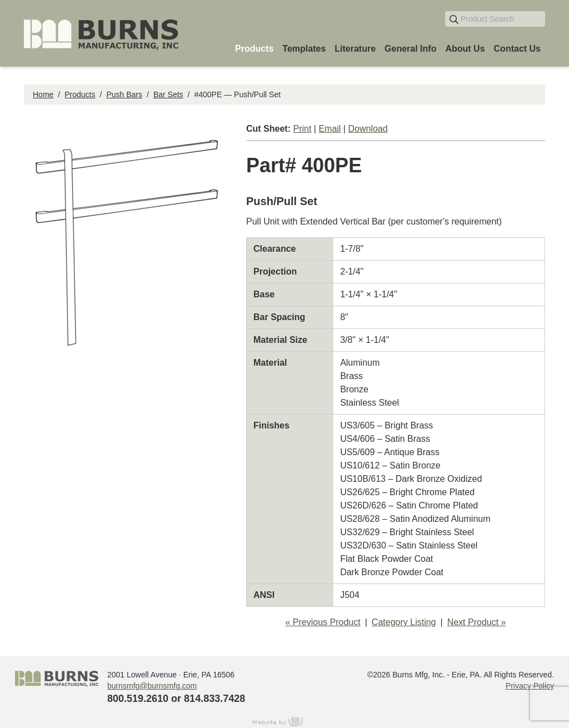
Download (368, 129)
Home (43, 94)
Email (330, 129)
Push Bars (124, 94)
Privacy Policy (530, 686)
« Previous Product (323, 622)
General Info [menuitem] (410, 49)
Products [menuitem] (254, 49)
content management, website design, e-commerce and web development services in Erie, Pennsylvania (284, 721)
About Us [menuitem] (465, 49)
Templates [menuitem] (304, 49)
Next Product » (477, 622)
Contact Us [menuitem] (517, 49)
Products (80, 94)
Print (302, 129)
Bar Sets (168, 94)
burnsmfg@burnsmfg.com (152, 686)
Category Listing (404, 622)
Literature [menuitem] (355, 49)
